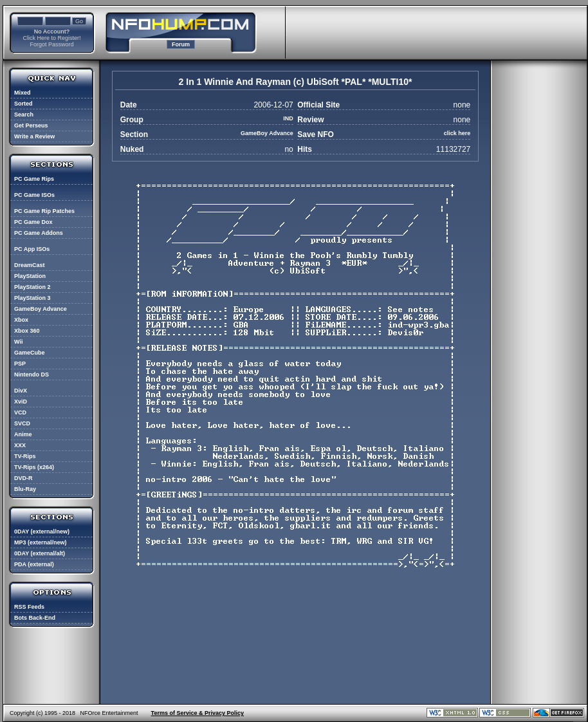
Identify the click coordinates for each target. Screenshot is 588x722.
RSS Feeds (29, 607)
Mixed (23, 93)
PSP (20, 364)
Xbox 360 (27, 331)
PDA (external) (34, 564)
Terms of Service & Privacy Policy (198, 713)
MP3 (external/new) (41, 542)
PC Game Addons (39, 233)
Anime (23, 434)
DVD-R (23, 478)
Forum (181, 44)
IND (288, 118)
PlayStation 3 (32, 298)
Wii (18, 342)
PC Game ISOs (34, 195)
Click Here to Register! (51, 38)
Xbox (21, 320)
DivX (21, 391)
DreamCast (30, 265)
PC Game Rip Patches (44, 211)
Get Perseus (31, 125)
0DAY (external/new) (42, 532)
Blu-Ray (25, 489)
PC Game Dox (33, 222)
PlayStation (30, 276)
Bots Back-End (35, 618)
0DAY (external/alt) (40, 553)
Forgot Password (51, 44)
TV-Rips (25, 456)
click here (457, 133)
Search (24, 115)
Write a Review (34, 136)
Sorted (23, 104)
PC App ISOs (32, 249)
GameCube (30, 353)
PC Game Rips (34, 179)
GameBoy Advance (41, 309)
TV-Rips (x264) (34, 467)
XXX (20, 445)
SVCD (22, 423)
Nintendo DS (32, 375)
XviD (21, 402)
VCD (20, 412)
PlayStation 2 (32, 287)
